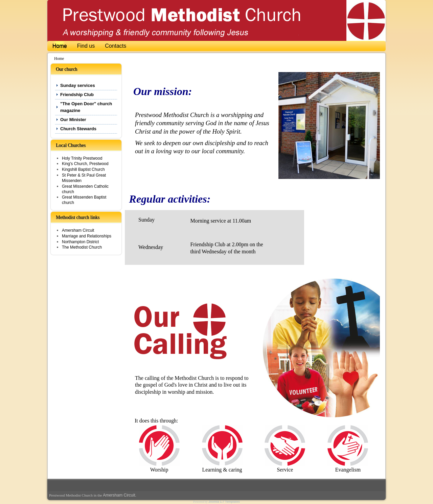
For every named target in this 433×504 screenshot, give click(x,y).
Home (60, 46)
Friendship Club (77, 95)
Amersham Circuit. (120, 495)
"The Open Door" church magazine (86, 107)
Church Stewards (78, 129)
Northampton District (80, 242)
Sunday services (78, 85)
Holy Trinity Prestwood (82, 158)
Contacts (116, 46)
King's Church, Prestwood (85, 164)
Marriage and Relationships (87, 236)
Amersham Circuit (78, 230)
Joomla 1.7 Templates (224, 502)
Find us (86, 46)
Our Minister (73, 120)
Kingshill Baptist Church (83, 169)
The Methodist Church (82, 247)
